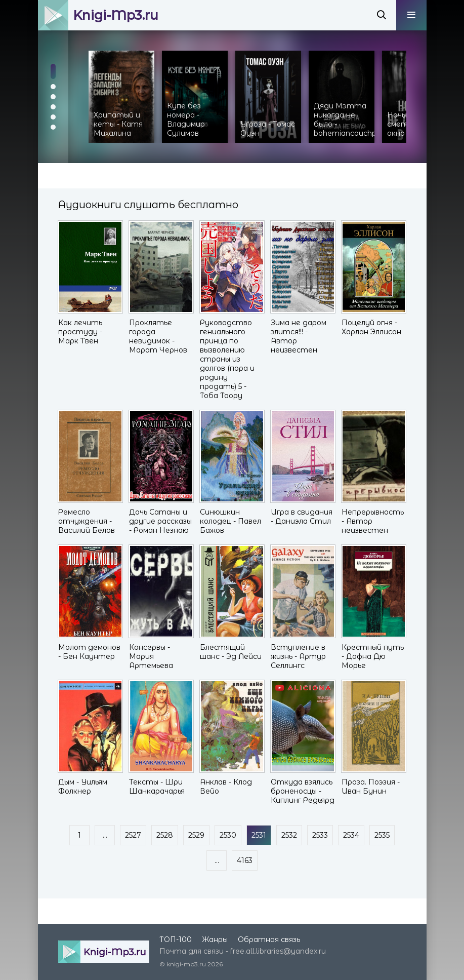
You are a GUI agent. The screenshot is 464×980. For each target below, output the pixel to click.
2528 (165, 835)
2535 (382, 835)
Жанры (215, 939)
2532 (289, 835)
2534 (351, 835)
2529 (196, 835)
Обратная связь (269, 939)
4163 (245, 860)
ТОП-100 (176, 939)
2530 (228, 835)
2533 (320, 835)
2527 (133, 835)
